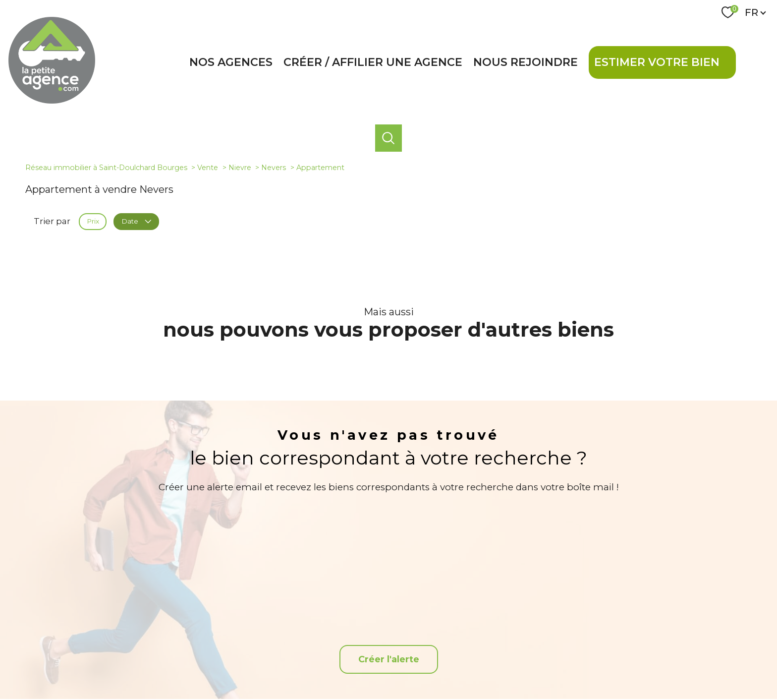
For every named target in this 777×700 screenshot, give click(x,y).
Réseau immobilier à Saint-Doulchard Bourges (106, 168)
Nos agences (231, 62)
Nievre (240, 168)
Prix (93, 221)
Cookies (596, 666)
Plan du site (399, 666)
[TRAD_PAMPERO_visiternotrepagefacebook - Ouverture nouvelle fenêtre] (388, 634)
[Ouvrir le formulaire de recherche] (388, 138)
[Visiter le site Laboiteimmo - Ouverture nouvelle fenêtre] (388, 685)
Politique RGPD (558, 666)
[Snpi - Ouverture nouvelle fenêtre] (663, 634)
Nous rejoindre (526, 62)
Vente (208, 168)
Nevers (274, 168)
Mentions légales (444, 666)
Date (136, 221)
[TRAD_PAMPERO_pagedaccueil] (52, 101)
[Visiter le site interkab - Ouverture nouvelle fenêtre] (606, 634)
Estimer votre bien (657, 62)
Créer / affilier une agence (373, 62)
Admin (483, 666)
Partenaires (515, 666)
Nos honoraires (356, 666)
